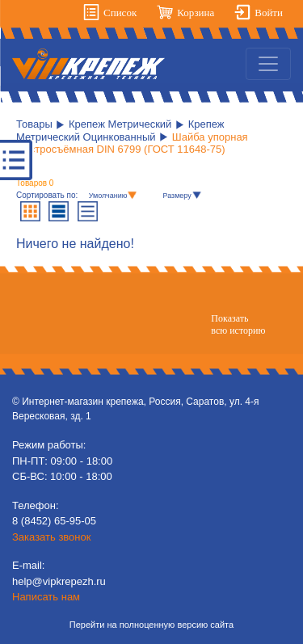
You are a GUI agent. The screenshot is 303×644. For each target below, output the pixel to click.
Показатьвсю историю (238, 324)
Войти (269, 13)
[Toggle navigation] (268, 64)
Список (120, 13)
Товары (34, 124)
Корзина (196, 13)
